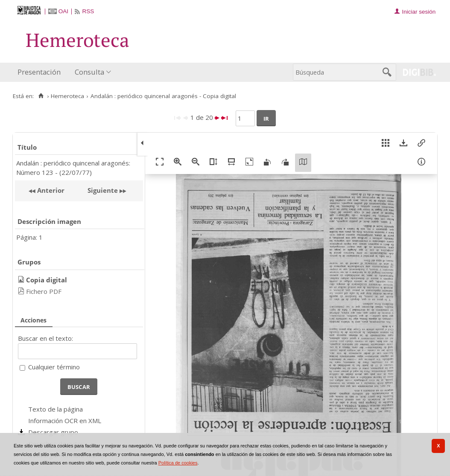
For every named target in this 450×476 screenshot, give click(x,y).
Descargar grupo (53, 432)
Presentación (39, 72)
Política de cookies (178, 463)
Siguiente (103, 190)
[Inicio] (41, 96)
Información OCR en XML (65, 421)
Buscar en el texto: (45, 338)
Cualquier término (54, 367)
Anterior (50, 190)
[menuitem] (41, 72)
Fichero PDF (44, 291)
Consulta (89, 72)
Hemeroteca (67, 96)
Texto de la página (56, 409)
